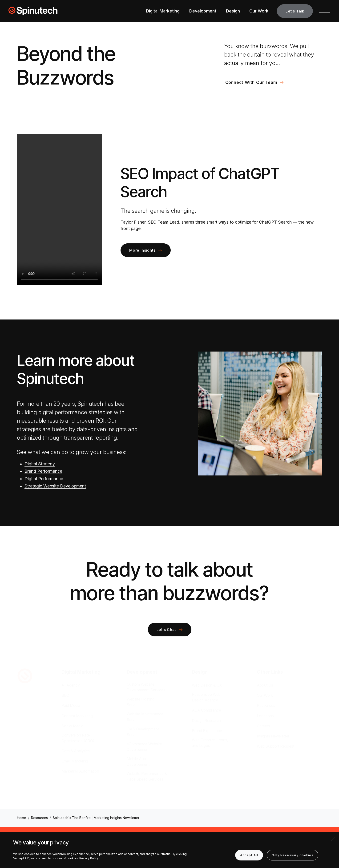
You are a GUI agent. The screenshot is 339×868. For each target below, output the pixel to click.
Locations (265, 716)
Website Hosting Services (141, 702)
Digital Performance (44, 479)
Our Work (259, 11)
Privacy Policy (89, 858)
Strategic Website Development (55, 486)
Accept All (249, 855)
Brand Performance (43, 471)
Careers (263, 726)
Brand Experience (207, 731)
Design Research (206, 721)
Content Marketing (77, 716)
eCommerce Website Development (144, 747)
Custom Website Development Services (146, 687)
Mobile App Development (138, 762)
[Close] (333, 839)
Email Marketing (75, 761)
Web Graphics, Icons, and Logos (210, 743)
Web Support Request (276, 746)
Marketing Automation (80, 771)
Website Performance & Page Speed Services (147, 776)
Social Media (72, 726)
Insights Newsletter (273, 736)
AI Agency (71, 685)
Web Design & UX (207, 685)
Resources (266, 705)
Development (203, 11)
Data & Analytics (76, 751)
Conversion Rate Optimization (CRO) (78, 738)
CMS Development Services (143, 732)
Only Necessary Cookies (293, 855)
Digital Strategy (40, 464)
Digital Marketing (163, 11)
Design (233, 11)
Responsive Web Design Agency (206, 697)
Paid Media (71, 705)
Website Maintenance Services (145, 717)
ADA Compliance (206, 710)
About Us (265, 685)
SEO (65, 695)
